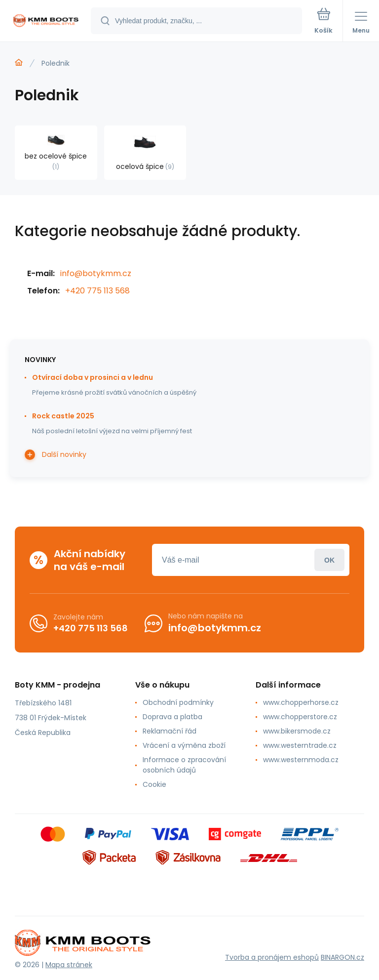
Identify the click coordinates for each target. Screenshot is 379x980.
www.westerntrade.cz (300, 745)
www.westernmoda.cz (301, 760)
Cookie (154, 784)
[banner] (46, 21)
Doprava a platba (172, 717)
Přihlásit (329, 560)
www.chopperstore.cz (300, 717)
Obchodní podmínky (178, 702)
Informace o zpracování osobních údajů (184, 765)
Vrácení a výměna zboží (184, 745)
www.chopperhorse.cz (301, 702)
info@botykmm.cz (96, 273)
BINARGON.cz (342, 957)
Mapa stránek (69, 965)
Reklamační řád (170, 731)
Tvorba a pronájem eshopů (272, 957)
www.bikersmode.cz (297, 731)
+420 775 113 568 (97, 291)
